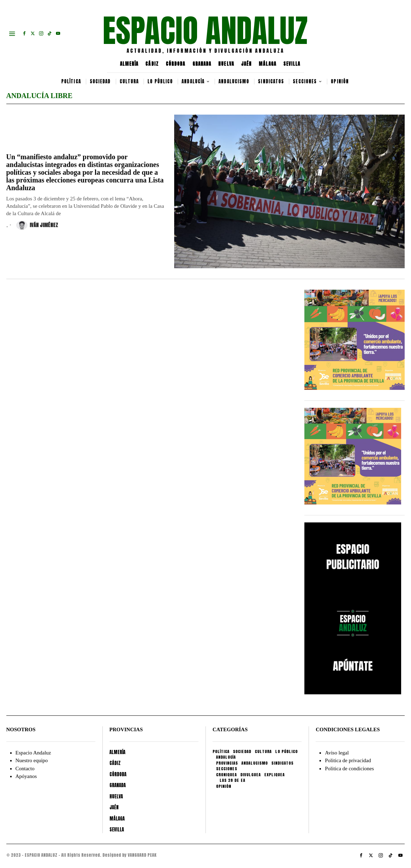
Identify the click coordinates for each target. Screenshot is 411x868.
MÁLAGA (267, 64)
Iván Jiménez (37, 225)
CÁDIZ (152, 64)
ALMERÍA (129, 64)
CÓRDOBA (176, 64)
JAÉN (246, 64)
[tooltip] (24, 33)
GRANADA (202, 64)
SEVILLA (292, 64)
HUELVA (226, 64)
